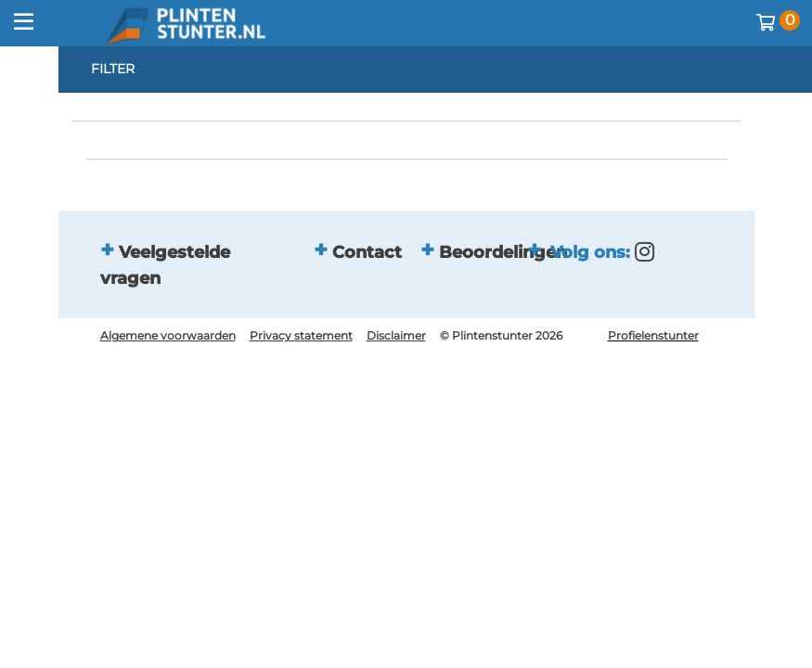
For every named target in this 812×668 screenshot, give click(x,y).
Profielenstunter (653, 335)
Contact (367, 252)
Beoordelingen (503, 252)
